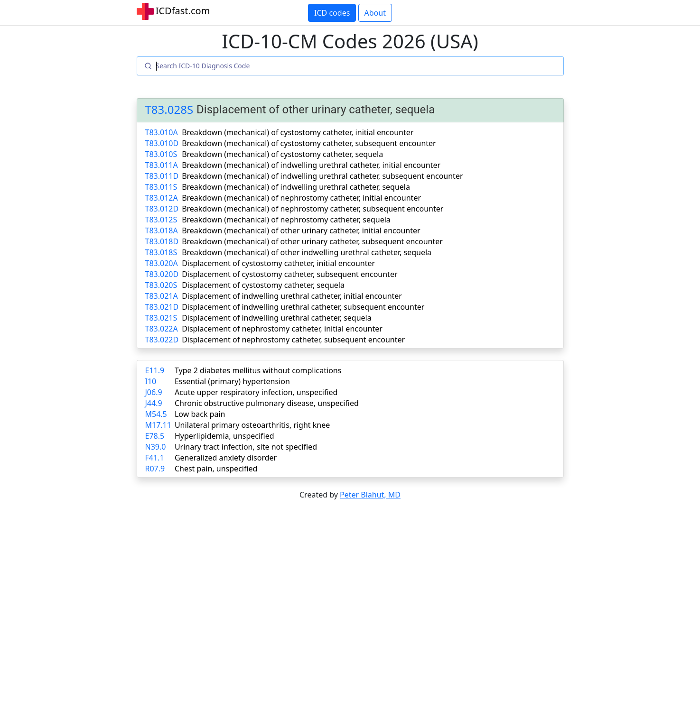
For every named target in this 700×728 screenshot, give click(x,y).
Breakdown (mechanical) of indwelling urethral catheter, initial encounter (311, 165)
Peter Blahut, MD (370, 495)
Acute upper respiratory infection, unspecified (256, 392)
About (375, 13)
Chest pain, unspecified (216, 469)
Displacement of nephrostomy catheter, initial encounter (282, 329)
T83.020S (161, 285)
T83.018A (162, 230)
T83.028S (169, 110)
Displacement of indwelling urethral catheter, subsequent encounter (303, 307)
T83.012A (162, 198)
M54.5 (156, 414)
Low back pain (200, 414)
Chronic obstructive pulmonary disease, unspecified (267, 403)
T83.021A (162, 296)
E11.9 (155, 370)
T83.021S (161, 318)
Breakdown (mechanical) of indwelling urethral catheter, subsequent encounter (322, 176)
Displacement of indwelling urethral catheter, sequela (277, 318)
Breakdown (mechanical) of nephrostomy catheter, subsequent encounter (313, 209)
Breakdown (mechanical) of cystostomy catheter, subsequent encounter (309, 143)
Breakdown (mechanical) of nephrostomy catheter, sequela (286, 220)
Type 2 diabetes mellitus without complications (258, 370)
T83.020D (162, 274)
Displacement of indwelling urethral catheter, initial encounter (292, 296)
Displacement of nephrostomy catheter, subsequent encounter (293, 340)
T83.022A (162, 329)
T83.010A (162, 132)
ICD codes (332, 13)
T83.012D (162, 209)
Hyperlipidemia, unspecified (224, 436)
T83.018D (162, 241)
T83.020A (162, 263)
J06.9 (154, 392)
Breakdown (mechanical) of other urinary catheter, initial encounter (301, 230)
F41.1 (155, 458)
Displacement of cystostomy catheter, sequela (263, 285)
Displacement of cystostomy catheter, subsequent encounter (289, 274)
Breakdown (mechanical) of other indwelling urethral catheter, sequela (307, 252)
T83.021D (162, 307)
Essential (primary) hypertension (232, 381)
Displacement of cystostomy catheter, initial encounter (278, 263)
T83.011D (162, 176)
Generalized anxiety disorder (226, 458)
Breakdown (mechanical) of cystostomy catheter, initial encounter (298, 132)
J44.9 (154, 403)
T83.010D (162, 143)
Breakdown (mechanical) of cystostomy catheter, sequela (282, 154)
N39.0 (156, 447)
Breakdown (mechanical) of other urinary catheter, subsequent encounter (312, 241)
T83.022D (162, 340)
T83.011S (161, 187)
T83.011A (162, 165)
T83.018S (161, 252)
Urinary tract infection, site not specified (246, 447)
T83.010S (161, 154)
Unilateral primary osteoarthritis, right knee (252, 425)
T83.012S (161, 220)
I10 (151, 381)
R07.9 (155, 469)
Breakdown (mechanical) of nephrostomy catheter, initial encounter (301, 198)
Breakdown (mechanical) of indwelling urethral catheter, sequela (296, 187)
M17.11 (158, 425)
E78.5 (155, 436)
